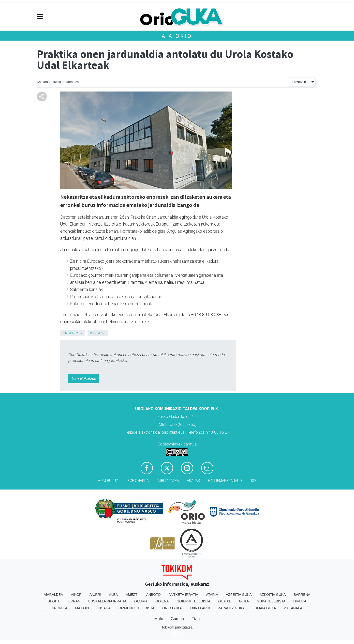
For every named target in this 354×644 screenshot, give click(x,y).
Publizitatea (168, 481)
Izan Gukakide (84, 378)
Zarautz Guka (231, 608)
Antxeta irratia (184, 595)
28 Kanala (293, 608)
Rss (253, 481)
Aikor (76, 595)
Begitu (54, 601)
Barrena (302, 595)
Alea (113, 595)
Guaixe (225, 601)
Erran (74, 601)
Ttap (196, 619)
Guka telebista (271, 601)
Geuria (141, 601)
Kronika (60, 608)
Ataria (212, 595)
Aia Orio (177, 36)
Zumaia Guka (264, 608)
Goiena (162, 601)
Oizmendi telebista (137, 608)
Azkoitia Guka (273, 595)
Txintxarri (200, 608)
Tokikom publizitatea (177, 627)
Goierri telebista (193, 601)
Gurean (177, 619)
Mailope (83, 608)
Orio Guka (172, 608)
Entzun (299, 82)
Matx (159, 619)
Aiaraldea (53, 595)
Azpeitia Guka (239, 595)
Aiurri (95, 595)
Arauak (193, 481)
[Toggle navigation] (40, 17)
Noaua (104, 608)
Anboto (154, 595)
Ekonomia (72, 333)
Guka (244, 601)
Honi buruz (108, 481)
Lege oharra (137, 481)
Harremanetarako (225, 481)
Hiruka (300, 601)
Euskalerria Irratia (107, 601)
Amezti (132, 595)
